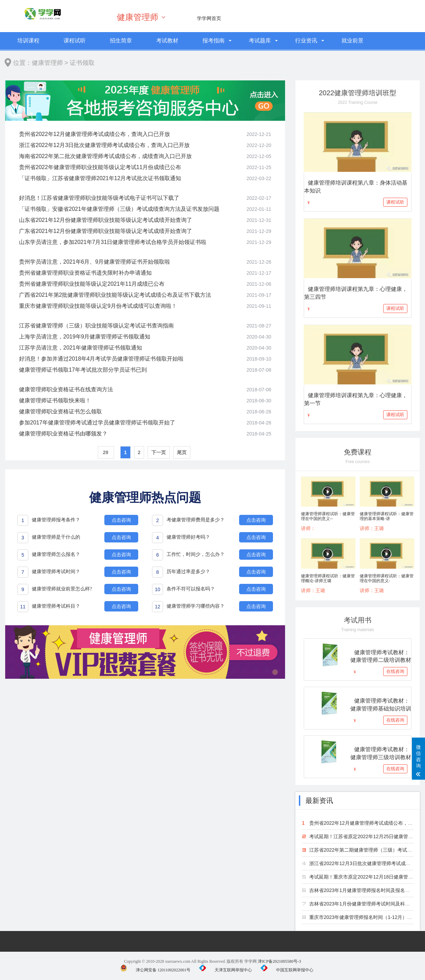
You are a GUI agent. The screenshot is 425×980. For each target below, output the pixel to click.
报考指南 (214, 41)
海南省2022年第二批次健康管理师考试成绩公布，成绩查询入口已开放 (105, 156)
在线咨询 (395, 671)
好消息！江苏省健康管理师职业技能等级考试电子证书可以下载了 (99, 198)
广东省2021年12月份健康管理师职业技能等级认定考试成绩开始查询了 (106, 231)
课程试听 (75, 41)
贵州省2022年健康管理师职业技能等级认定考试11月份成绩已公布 (100, 167)
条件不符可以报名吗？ (191, 589)
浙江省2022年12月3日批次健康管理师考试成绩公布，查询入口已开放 (104, 145)
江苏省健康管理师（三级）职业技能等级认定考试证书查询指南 (96, 326)
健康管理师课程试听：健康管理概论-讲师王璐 (328, 578)
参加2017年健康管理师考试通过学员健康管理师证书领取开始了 (97, 423)
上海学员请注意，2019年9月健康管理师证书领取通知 (85, 337)
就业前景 (352, 41)
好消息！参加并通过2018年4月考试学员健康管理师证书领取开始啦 (101, 359)
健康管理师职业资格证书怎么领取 (60, 411)
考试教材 (167, 41)
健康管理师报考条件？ (56, 520)
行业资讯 (306, 41)
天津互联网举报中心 (225, 970)
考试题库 (260, 41)
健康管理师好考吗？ (188, 537)
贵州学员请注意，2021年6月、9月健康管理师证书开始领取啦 (95, 262)
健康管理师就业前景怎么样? (62, 589)
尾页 (182, 452)
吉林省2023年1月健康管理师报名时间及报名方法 (362, 890)
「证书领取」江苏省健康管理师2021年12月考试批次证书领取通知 (100, 178)
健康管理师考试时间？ (56, 572)
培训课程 (28, 41)
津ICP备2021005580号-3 (279, 961)
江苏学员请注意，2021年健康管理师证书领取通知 (81, 348)
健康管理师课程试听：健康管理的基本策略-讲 (387, 516)
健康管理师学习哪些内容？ (196, 606)
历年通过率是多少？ (188, 572)
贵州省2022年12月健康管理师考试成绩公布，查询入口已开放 (95, 134)
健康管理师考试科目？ (56, 606)
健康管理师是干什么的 (56, 537)
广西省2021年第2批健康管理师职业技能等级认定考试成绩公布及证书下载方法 (115, 295)
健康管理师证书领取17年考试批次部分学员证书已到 (83, 370)
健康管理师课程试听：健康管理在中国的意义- (387, 578)
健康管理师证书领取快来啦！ (55, 400)
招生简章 (121, 41)
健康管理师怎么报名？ (56, 554)
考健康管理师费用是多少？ (196, 520)
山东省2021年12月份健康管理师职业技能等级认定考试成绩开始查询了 (106, 220)
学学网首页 (209, 18)
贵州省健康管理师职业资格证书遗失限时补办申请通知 (85, 273)
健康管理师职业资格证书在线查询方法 (66, 389)
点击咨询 (121, 520)
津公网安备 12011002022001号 (155, 970)
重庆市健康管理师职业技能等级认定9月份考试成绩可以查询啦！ (98, 306)
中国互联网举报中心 (287, 970)
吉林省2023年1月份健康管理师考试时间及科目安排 (364, 904)
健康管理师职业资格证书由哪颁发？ (63, 434)
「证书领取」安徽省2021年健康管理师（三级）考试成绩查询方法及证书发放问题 (119, 209)
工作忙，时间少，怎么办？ (196, 554)
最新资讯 (319, 801)
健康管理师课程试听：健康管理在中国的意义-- (328, 516)
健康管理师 (138, 17)
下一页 (159, 452)
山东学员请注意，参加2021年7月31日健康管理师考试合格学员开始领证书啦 (113, 242)
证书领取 (82, 63)
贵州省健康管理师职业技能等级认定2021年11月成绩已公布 (92, 284)
